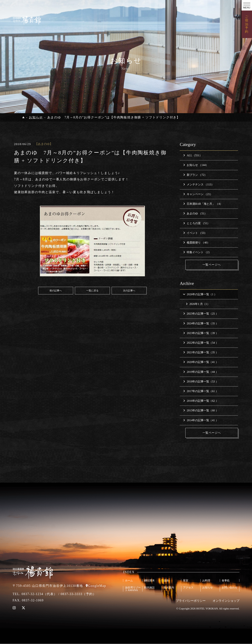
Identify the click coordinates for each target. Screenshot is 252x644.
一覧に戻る (92, 291)
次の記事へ (129, 291)
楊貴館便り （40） (197, 243)
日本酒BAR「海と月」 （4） (203, 204)
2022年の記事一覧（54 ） (201, 343)
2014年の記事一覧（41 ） (201, 420)
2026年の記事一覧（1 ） (200, 294)
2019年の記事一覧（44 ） (201, 372)
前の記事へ (56, 291)
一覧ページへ (212, 265)
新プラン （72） (195, 175)
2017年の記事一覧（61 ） (201, 391)
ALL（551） (193, 155)
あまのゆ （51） (195, 213)
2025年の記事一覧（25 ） (201, 314)
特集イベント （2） (197, 252)
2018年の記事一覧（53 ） (201, 381)
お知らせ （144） (196, 165)
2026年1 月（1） (198, 304)
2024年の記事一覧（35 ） (201, 323)
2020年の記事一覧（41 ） (201, 362)
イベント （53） (195, 233)
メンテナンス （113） (199, 184)
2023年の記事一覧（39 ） (201, 333)
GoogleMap (97, 586)
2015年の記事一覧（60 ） (201, 411)
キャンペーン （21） (198, 194)
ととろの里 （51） (197, 223)
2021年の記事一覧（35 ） (201, 353)
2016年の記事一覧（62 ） (201, 401)
